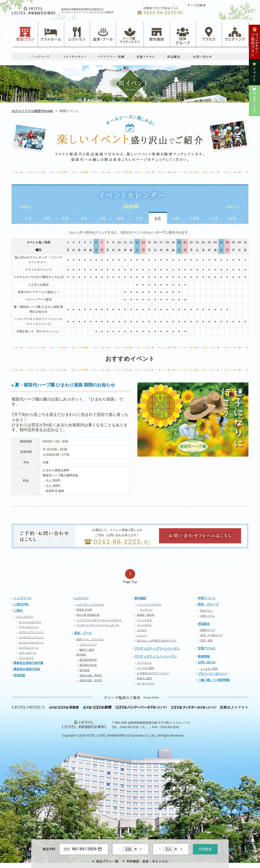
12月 (232, 218)
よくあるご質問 (209, 669)
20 (179, 242)
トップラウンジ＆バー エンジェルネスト (99, 620)
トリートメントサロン (149, 604)
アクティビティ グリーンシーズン (157, 649)
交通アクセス (207, 648)
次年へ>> (233, 206)
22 (191, 242)
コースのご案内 (146, 668)
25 (209, 242)
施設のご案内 (87, 650)
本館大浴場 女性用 (91, 680)
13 (137, 242)
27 (221, 242)
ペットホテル (144, 625)
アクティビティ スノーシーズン (156, 656)
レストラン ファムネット (90, 604)
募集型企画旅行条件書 (28, 663)
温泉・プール (103, 34)
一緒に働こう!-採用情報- (214, 680)
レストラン (77, 34)
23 (197, 242)
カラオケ (142, 630)
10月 (195, 218)
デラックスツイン (29, 627)
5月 (102, 218)
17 (161, 242)
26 (215, 242)
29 (233, 242)
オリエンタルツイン (30, 622)
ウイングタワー (25, 617)
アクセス (209, 34)
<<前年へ (26, 206)
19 (173, 242)
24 (203, 242)
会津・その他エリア (211, 635)
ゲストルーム (51, 34)
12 (131, 242)
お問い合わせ (207, 662)
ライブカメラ (26, 658)
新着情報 (204, 656)
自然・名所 (206, 640)
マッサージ (146, 610)
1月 (28, 218)
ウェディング (235, 34)
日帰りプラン (208, 616)
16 (155, 242)
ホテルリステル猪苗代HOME (32, 111)
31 (245, 242)
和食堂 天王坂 (84, 610)
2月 (47, 218)
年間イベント (207, 598)
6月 (121, 218)
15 (149, 242)
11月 (214, 218)
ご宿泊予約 (21, 604)
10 (119, 242)
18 (167, 242)
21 (185, 242)
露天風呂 (81, 655)
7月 (139, 218)
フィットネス (144, 620)
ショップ (142, 635)
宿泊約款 (19, 675)
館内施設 (157, 34)
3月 (65, 218)
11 (125, 242)
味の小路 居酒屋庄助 (88, 615)
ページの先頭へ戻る (130, 576)
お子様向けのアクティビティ (153, 673)
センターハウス (146, 683)
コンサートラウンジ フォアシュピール (98, 625)
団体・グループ (208, 604)
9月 (176, 218)
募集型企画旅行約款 (27, 669)
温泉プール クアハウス (90, 639)
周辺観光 (204, 624)
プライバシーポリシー (213, 674)
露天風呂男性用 (88, 660)
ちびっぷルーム (28, 653)
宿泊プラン (25, 34)
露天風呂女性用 (88, 665)
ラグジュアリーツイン (31, 632)
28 (227, 242)
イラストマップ (88, 645)
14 (143, 242)
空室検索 (205, 849)
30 (239, 242)
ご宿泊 (18, 611)
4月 (84, 218)
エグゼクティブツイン (31, 637)
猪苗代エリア (208, 630)
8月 (158, 218)
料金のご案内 (144, 678)
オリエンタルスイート (31, 643)
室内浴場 (84, 670)
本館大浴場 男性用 (91, 675)
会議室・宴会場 (146, 615)
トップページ (22, 598)
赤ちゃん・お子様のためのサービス (157, 641)
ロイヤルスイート (29, 648)
